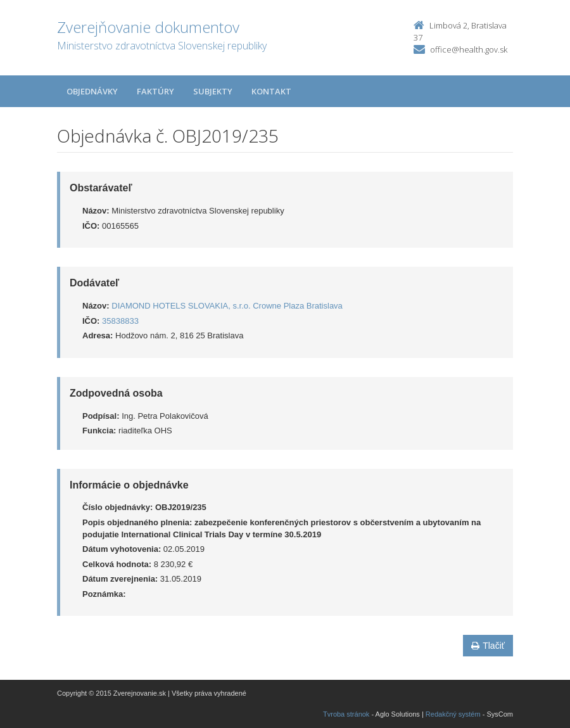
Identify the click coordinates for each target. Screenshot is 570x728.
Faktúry (155, 91)
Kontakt (271, 91)
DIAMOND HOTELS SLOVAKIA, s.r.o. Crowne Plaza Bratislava (227, 306)
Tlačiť (488, 646)
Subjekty (213, 91)
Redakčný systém (453, 714)
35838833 (120, 321)
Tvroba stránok (346, 714)
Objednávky (92, 91)
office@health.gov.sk (469, 49)
